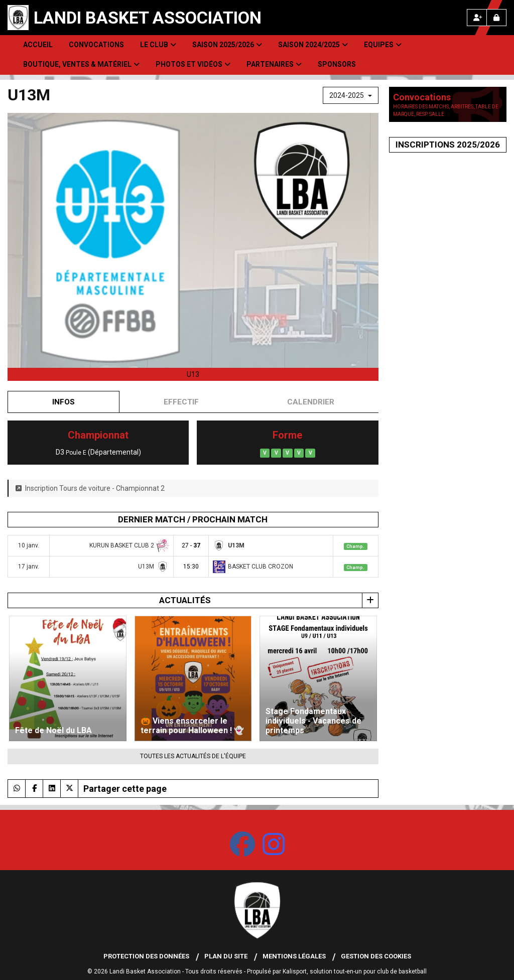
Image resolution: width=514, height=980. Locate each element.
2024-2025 (351, 95)
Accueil (38, 45)
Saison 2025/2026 (227, 45)
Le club (158, 45)
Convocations (96, 45)
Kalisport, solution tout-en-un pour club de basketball (355, 971)
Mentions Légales (294, 956)
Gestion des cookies (376, 956)
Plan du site (226, 956)
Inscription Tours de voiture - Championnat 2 (90, 488)
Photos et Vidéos (193, 64)
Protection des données (146, 956)
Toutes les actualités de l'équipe (193, 756)
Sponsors (337, 64)
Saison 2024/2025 (313, 45)
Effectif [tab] (181, 402)
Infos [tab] (63, 402)
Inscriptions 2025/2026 (448, 145)
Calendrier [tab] (311, 402)
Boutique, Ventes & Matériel (81, 64)
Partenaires (274, 64)
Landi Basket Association (148, 18)
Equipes (383, 45)
